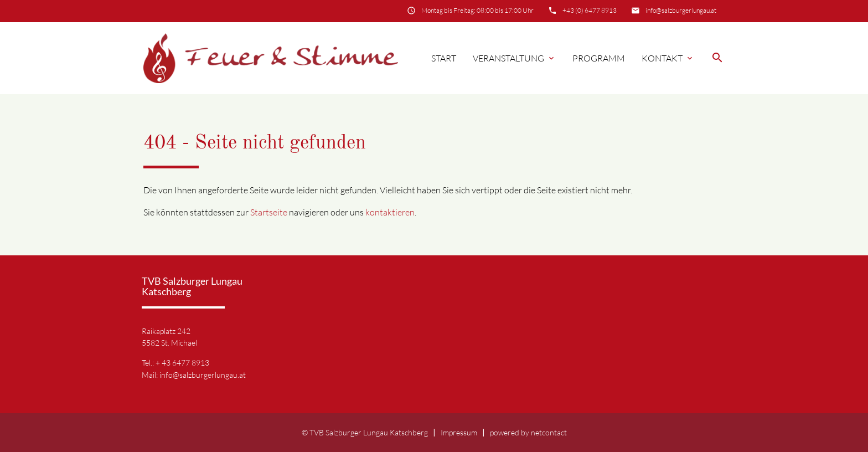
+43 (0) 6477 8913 (590, 10)
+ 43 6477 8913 (182, 363)
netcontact (549, 432)
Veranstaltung (514, 58)
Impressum (459, 432)
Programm (599, 58)
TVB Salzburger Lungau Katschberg (369, 432)
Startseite (269, 212)
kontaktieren (390, 212)
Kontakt (668, 58)
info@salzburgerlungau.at (681, 10)
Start (444, 58)
